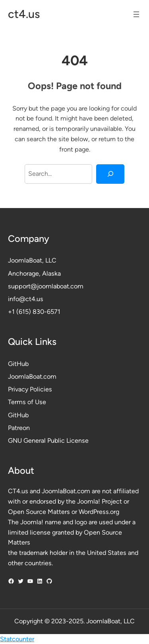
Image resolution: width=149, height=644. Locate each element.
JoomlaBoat (25, 260)
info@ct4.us (26, 299)
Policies (41, 389)
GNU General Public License (48, 441)
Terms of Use (27, 402)
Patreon (19, 428)
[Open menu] (136, 14)
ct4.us (24, 14)
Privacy (19, 389)
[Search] (110, 174)
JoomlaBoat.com (32, 376)
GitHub (18, 364)
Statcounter (17, 639)
